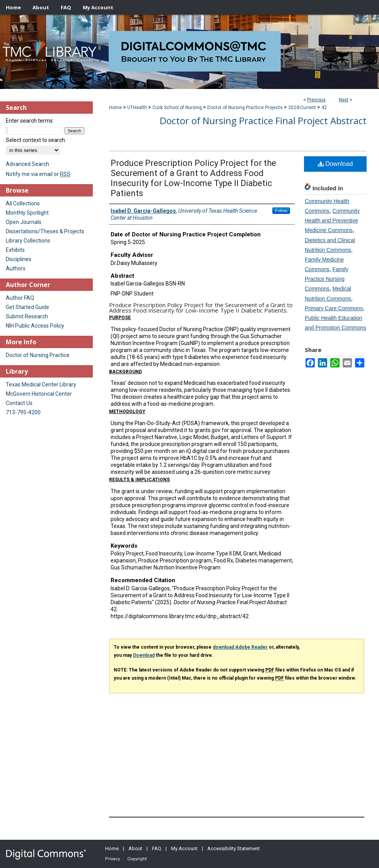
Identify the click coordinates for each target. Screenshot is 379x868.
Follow (281, 210)
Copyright (137, 859)
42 (324, 108)
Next (344, 100)
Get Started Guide (27, 307)
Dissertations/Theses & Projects (45, 231)
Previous (316, 100)
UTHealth (137, 108)
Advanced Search (27, 164)
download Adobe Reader (240, 647)
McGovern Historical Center (39, 394)
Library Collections (28, 241)
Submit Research (27, 316)
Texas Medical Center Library (41, 384)
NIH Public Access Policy (35, 326)
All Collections (23, 203)
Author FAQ (20, 298)
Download (335, 164)
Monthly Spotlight (27, 213)
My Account (184, 848)
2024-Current (302, 108)
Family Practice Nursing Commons (327, 279)
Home (115, 108)
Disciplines (19, 259)
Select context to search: (36, 140)
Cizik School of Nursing (177, 108)
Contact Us (19, 403)
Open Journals (24, 222)
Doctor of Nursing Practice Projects (245, 108)
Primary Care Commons (334, 308)
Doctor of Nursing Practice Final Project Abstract (263, 120)
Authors (16, 268)
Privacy (113, 859)
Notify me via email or (38, 174)
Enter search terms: (30, 121)
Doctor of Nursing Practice (38, 355)
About (135, 848)
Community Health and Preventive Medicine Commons (332, 220)
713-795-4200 (23, 412)
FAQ (157, 848)
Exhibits (15, 250)
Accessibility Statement (234, 848)
